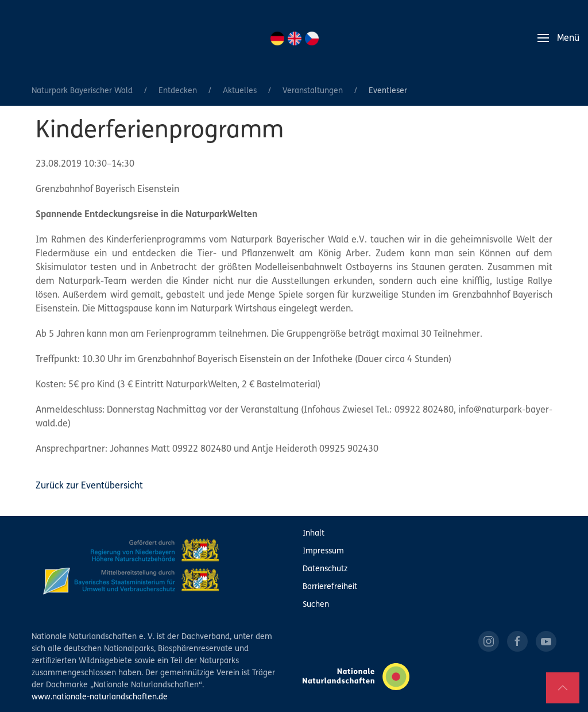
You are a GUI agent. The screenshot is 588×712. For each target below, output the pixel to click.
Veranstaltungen (313, 91)
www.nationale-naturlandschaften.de (100, 697)
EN (295, 39)
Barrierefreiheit (330, 587)
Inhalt (314, 534)
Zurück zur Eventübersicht (89, 486)
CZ (312, 39)
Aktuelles (240, 91)
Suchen (316, 605)
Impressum (323, 551)
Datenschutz (325, 569)
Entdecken (178, 91)
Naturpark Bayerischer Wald (82, 91)
